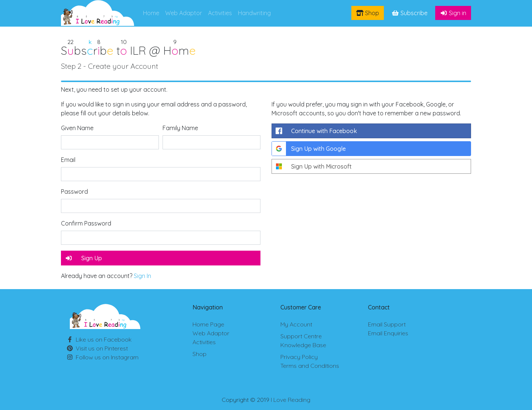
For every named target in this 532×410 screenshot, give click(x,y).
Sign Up (83, 258)
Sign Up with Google (309, 149)
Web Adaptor (184, 13)
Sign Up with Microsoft (312, 166)
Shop (368, 13)
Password (74, 192)
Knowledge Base (303, 345)
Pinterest (102, 348)
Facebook (104, 339)
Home (151, 13)
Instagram (107, 357)
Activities (220, 13)
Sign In (142, 276)
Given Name (77, 128)
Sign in (453, 13)
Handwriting (254, 13)
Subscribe (410, 13)
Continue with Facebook (314, 131)
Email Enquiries (388, 333)
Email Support (387, 324)
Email (68, 160)
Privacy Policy (299, 357)
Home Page (208, 324)
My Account (296, 324)
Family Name (180, 128)
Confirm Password (86, 223)
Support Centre (301, 336)
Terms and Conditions (310, 366)
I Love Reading (291, 400)
